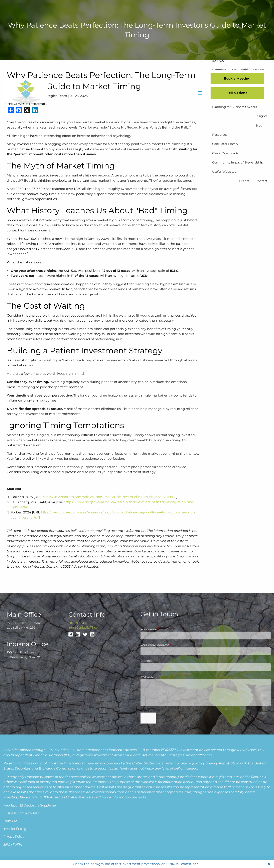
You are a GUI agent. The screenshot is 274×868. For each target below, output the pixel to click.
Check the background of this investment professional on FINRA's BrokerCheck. (137, 864)
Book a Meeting (237, 78)
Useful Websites (224, 172)
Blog (259, 125)
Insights (261, 116)
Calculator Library (225, 144)
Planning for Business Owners (234, 107)
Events (244, 181)
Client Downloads (225, 153)
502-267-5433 (78, 825)
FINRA (166, 843)
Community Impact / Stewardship (238, 162)
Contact (261, 181)
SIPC (175, 843)
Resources (220, 135)
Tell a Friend (237, 93)
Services (218, 60)
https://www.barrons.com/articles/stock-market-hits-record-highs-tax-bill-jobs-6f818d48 (110, 497)
